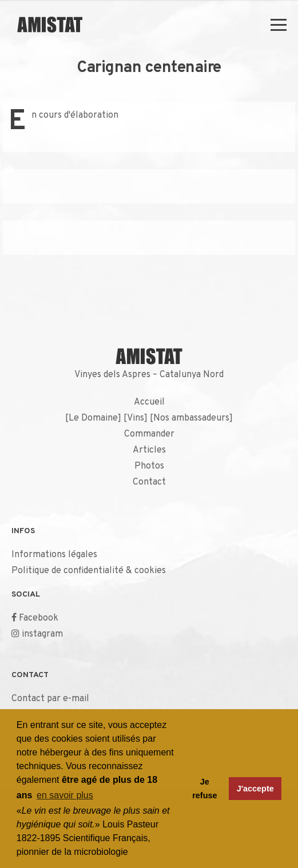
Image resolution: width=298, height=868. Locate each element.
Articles (149, 450)
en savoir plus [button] (65, 795)
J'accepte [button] (255, 789)
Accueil (149, 402)
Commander (149, 434)
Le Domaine (93, 418)
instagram (42, 634)
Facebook (39, 618)
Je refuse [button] (204, 789)
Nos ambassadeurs (191, 418)
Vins (136, 418)
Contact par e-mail (50, 699)
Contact (149, 482)
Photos (149, 466)
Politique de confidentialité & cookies (89, 571)
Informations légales (54, 555)
